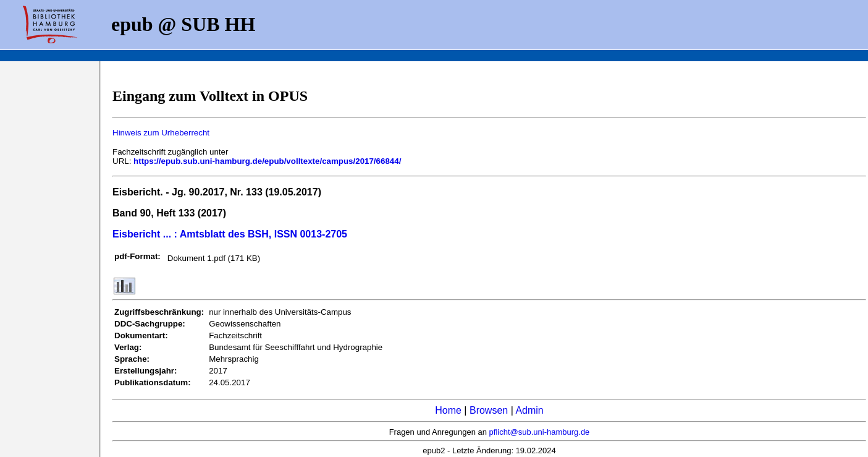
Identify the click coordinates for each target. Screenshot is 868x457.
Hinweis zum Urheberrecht (161, 133)
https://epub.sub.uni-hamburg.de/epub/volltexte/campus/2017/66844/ (267, 161)
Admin (529, 410)
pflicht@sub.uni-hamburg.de (540, 432)
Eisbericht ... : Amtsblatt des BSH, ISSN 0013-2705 (230, 234)
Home (448, 410)
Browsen (489, 410)
